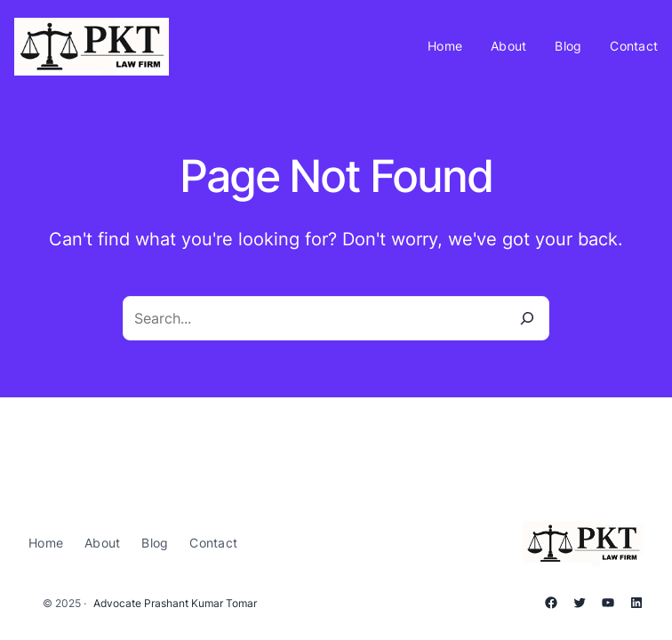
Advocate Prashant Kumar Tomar (175, 603)
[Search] (527, 318)
